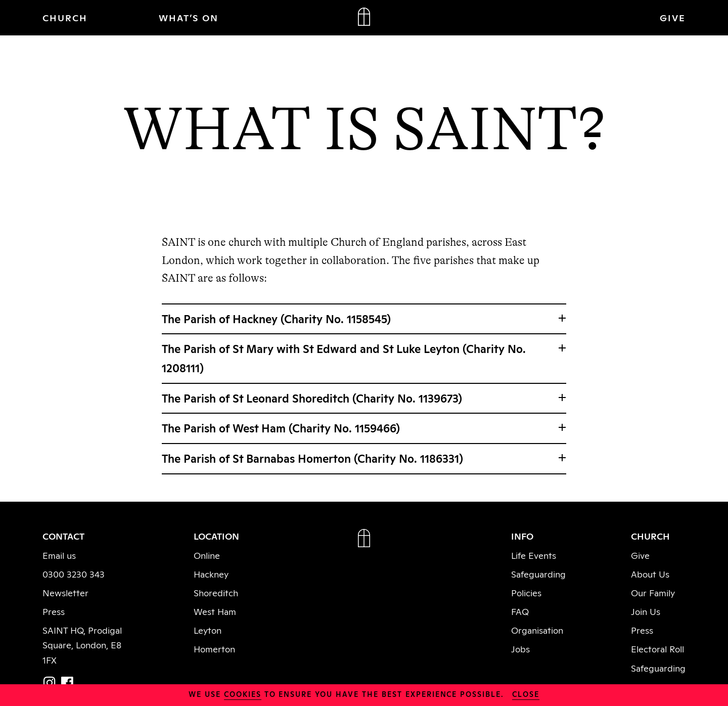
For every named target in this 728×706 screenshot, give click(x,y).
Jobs (520, 648)
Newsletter (65, 592)
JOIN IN (568, 17)
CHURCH (65, 17)
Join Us (646, 611)
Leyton (208, 630)
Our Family (653, 592)
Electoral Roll (657, 648)
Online (207, 555)
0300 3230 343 (74, 573)
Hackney (211, 573)
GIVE (673, 17)
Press (54, 611)
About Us (650, 573)
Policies (526, 592)
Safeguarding (538, 573)
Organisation (537, 630)
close (526, 694)
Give (640, 555)
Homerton (214, 648)
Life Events (534, 555)
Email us (59, 555)
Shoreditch (216, 592)
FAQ (520, 611)
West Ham (215, 611)
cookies (243, 694)
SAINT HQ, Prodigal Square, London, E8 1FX (82, 644)
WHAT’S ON (189, 17)
